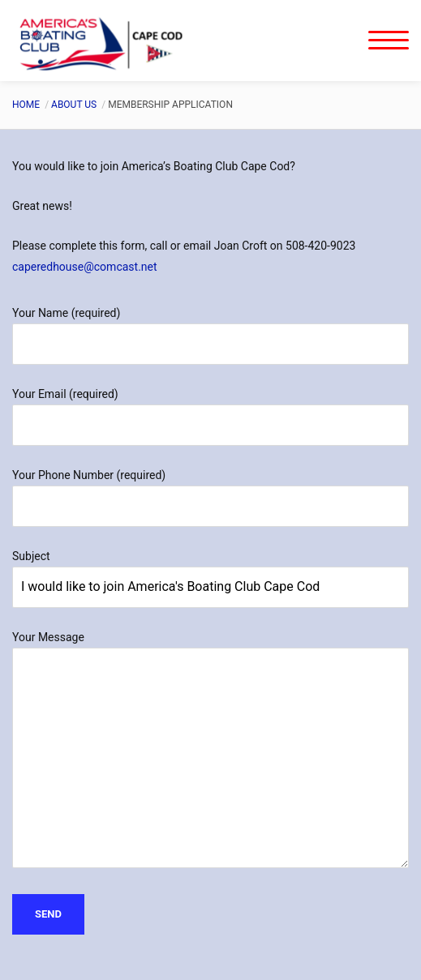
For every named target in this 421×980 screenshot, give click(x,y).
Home (26, 105)
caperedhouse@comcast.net (85, 267)
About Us (74, 105)
